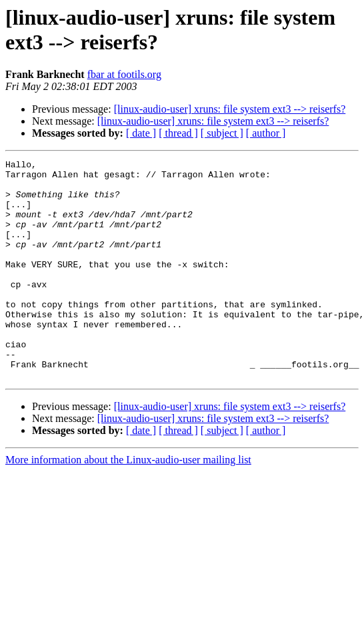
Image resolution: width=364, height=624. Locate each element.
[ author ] (266, 133)
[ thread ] (178, 133)
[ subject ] (222, 133)
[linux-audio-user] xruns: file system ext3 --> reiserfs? (230, 109)
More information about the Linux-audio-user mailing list (128, 504)
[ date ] (141, 133)
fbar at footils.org (124, 74)
